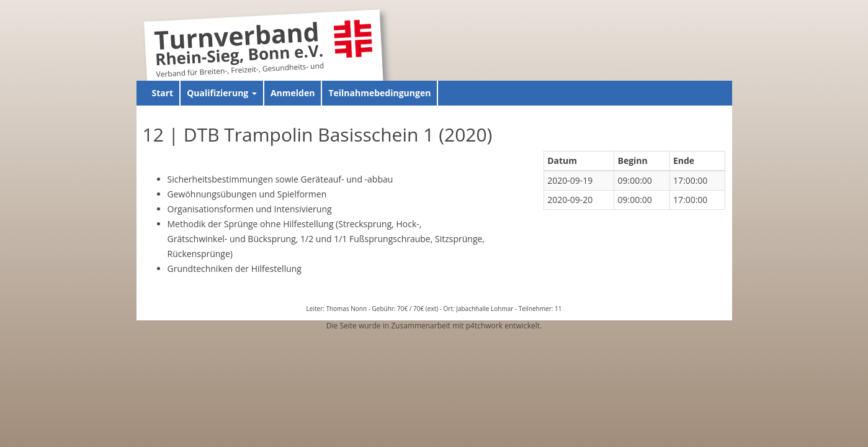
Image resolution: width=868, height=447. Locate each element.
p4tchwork (484, 326)
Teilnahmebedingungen (379, 93)
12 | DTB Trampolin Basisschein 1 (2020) (318, 134)
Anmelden (293, 93)
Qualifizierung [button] (222, 93)
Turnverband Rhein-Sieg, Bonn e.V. (238, 46)
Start (163, 93)
